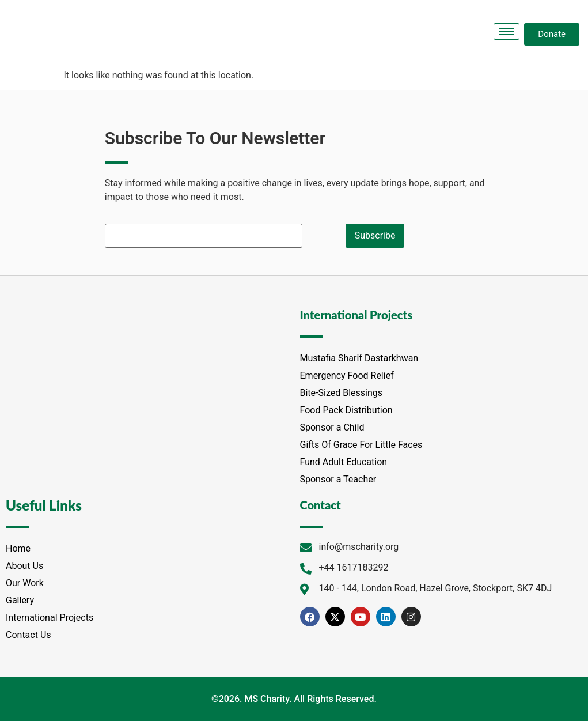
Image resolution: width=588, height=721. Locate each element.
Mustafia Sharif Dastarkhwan (359, 358)
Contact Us (29, 635)
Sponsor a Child (332, 427)
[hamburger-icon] (507, 31)
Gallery (20, 600)
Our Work (25, 583)
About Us (24, 566)
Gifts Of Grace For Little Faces (361, 445)
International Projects (50, 618)
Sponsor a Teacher (338, 479)
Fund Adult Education (344, 462)
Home (18, 548)
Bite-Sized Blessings (342, 393)
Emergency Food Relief (347, 375)
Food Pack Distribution (346, 410)
